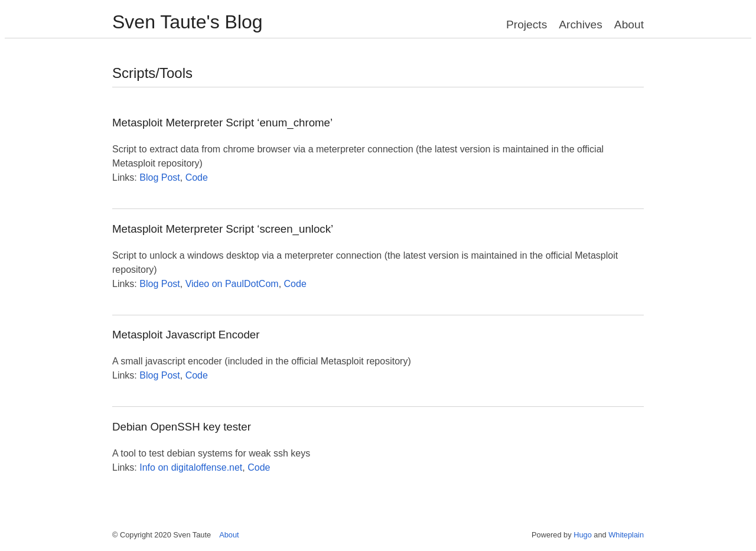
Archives (581, 25)
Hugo (583, 535)
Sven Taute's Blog (188, 22)
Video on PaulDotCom (232, 284)
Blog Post (159, 177)
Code (197, 177)
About (629, 25)
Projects (527, 25)
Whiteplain (626, 535)
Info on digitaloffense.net (191, 467)
